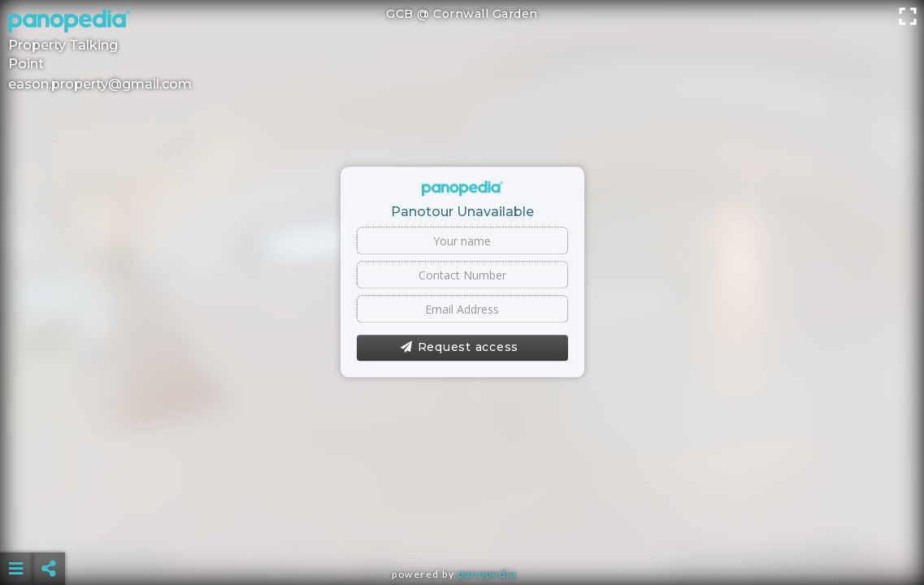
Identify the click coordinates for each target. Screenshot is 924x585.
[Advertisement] (462, 528)
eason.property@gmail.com (100, 84)
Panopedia (487, 574)
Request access (460, 348)
